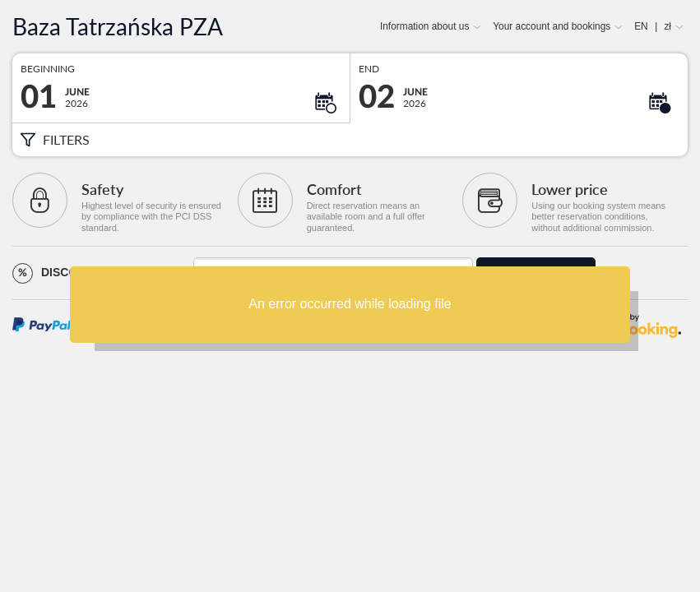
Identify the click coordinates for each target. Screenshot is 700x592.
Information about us (424, 26)
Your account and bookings (552, 26)
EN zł (653, 26)
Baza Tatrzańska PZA (118, 27)
